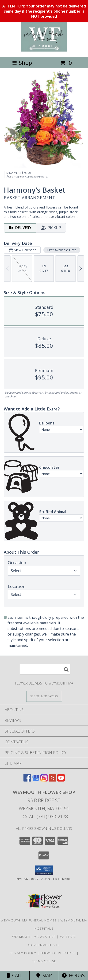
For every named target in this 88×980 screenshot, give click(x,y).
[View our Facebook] (27, 780)
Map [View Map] (44, 975)
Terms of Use (44, 961)
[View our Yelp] (53, 780)
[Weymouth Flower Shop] (44, 50)
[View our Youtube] (61, 780)
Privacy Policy (23, 953)
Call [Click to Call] (15, 975)
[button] (44, 870)
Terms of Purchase (58, 953)
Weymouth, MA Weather (34, 937)
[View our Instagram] (44, 780)
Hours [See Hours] (73, 975)
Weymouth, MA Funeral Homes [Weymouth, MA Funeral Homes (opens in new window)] (29, 920)
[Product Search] (45, 669)
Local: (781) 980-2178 (44, 817)
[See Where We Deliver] (44, 696)
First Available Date (62, 250)
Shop (22, 63)
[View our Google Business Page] (36, 780)
